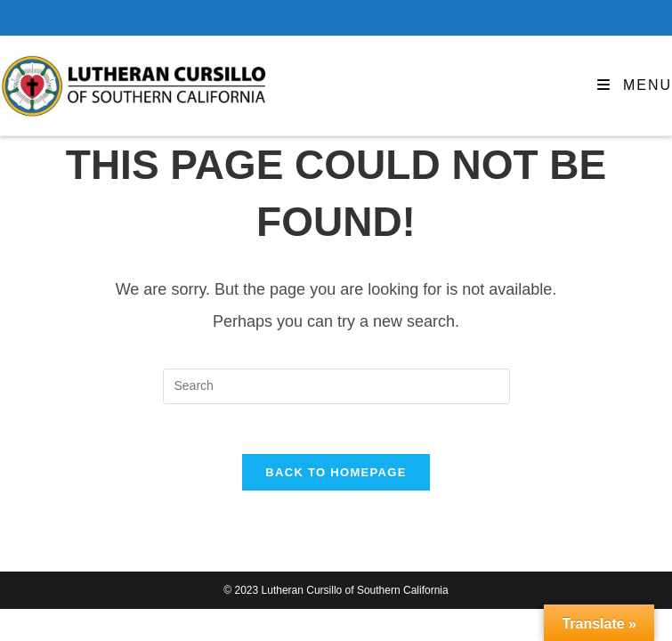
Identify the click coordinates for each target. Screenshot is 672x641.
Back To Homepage (336, 477)
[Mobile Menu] (635, 85)
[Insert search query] (336, 386)
